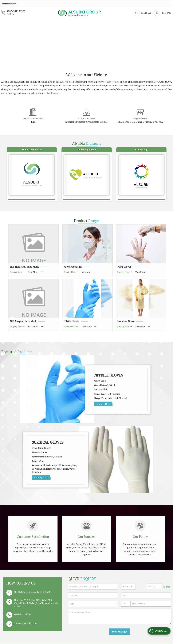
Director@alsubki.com (25, 623)
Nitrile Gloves (71, 321)
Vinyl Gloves (124, 267)
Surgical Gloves (48, 442)
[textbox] (154, 586)
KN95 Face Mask (73, 267)
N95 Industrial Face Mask (24, 267)
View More (33, 272)
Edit (167, 587)
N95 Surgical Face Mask (23, 321)
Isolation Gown (126, 321)
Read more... (53, 93)
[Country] (93, 604)
